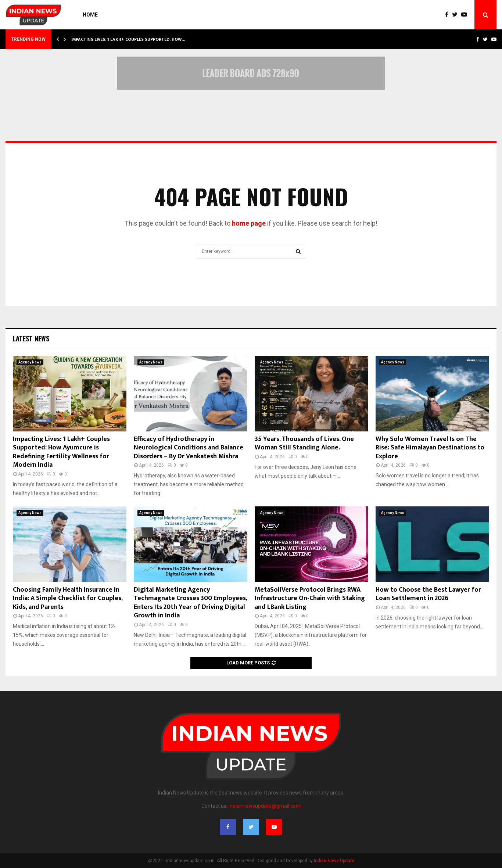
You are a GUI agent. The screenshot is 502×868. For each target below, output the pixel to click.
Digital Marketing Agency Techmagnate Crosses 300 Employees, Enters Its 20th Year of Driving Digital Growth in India (190, 603)
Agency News (30, 362)
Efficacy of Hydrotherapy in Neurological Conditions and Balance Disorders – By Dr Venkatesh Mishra (189, 448)
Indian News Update (334, 861)
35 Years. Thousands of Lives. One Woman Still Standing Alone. (304, 443)
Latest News (31, 338)
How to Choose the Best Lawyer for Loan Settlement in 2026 (428, 594)
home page (249, 223)
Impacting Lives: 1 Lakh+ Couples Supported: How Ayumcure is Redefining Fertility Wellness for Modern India (61, 452)
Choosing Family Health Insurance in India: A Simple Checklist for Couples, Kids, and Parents (68, 598)
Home (90, 15)
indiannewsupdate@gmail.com (265, 806)
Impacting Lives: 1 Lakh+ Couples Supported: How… (128, 39)
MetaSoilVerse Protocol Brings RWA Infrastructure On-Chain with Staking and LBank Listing (310, 598)
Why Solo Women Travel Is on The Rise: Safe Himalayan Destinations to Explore (430, 448)
